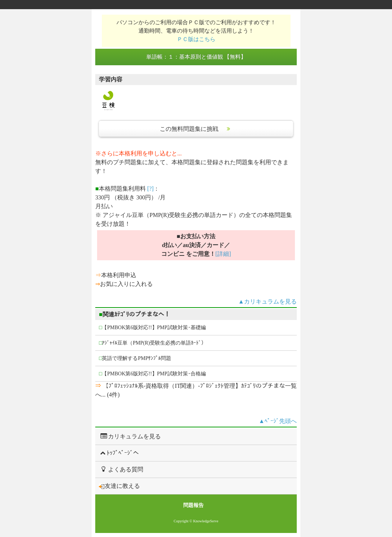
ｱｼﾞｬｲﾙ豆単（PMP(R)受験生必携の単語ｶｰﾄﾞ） (153, 343)
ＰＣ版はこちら (196, 39)
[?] (151, 189)
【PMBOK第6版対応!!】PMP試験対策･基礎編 (152, 328)
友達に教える (119, 486)
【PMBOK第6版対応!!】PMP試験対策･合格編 (152, 374)
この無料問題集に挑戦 (196, 129)
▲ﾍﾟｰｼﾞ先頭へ (278, 421)
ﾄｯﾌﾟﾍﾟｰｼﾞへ (119, 453)
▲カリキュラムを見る (267, 301)
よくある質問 (121, 469)
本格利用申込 (119, 275)
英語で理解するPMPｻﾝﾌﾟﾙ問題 (135, 358)
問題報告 (193, 505)
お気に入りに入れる (126, 284)
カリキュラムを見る (130, 436)
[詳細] (223, 254)
